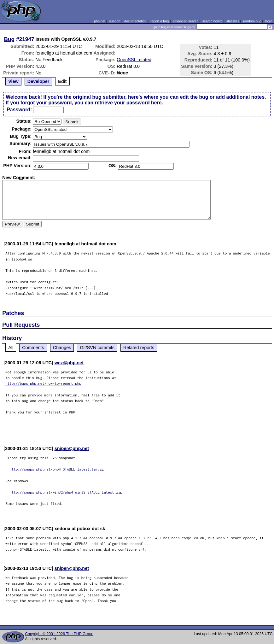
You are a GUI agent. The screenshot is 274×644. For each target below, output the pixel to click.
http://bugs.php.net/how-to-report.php (43, 383)
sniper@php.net (72, 448)
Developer (38, 81)
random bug (252, 21)
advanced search (185, 21)
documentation (135, 21)
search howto (212, 21)
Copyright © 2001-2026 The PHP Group (59, 634)
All (11, 348)
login (269, 21)
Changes (62, 348)
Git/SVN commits (97, 348)
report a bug (160, 21)
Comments (33, 348)
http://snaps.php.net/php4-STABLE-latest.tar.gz (57, 469)
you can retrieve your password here (118, 103)
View (13, 81)
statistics (233, 21)
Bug (9, 39)
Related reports (139, 348)
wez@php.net (69, 363)
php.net (100, 21)
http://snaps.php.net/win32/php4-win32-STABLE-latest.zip (66, 492)
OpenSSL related (134, 60)
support (115, 21)
